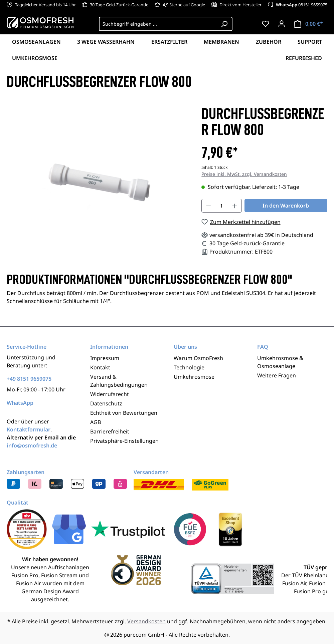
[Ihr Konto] (282, 24)
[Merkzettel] (266, 24)
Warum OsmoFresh (198, 358)
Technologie (189, 367)
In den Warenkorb (286, 206)
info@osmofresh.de (32, 445)
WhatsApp (20, 403)
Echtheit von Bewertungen (124, 413)
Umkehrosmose (194, 377)
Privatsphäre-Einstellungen (124, 441)
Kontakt (100, 367)
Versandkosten (146, 621)
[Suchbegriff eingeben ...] (158, 24)
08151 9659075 (302, 5)
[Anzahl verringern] (208, 206)
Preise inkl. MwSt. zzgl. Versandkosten (244, 174)
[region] (97, 178)
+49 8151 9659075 (29, 379)
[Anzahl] (222, 206)
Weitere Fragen (277, 375)
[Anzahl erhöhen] (235, 206)
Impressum (105, 358)
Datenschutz (106, 403)
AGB (96, 422)
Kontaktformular (29, 429)
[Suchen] (224, 24)
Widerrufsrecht (110, 394)
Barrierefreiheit (110, 431)
